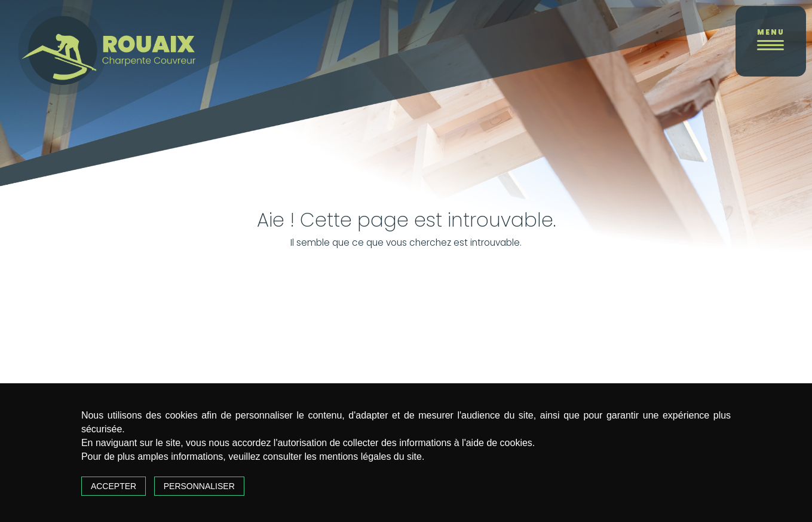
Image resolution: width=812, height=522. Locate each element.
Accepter (114, 486)
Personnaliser (199, 486)
